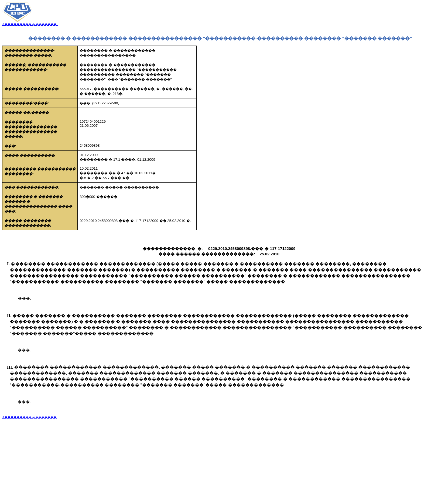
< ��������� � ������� (30, 24)
